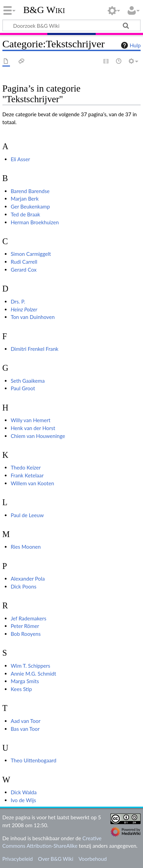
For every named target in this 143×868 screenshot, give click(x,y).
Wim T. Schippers (30, 666)
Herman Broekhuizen (35, 222)
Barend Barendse (30, 191)
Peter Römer (25, 626)
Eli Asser (20, 159)
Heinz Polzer (24, 309)
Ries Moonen (26, 547)
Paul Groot (23, 388)
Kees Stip (21, 689)
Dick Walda (24, 792)
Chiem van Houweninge (38, 436)
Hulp (130, 45)
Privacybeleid (18, 859)
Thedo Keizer (26, 467)
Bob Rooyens (26, 634)
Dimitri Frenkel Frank (34, 349)
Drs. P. (18, 301)
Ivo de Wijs (23, 800)
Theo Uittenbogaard (33, 760)
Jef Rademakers (28, 618)
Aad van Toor (26, 721)
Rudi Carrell (24, 262)
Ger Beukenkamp (30, 206)
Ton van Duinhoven (33, 317)
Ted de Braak (25, 214)
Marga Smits (25, 681)
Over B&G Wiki (56, 859)
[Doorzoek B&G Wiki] (71, 25)
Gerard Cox (23, 270)
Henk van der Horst (33, 428)
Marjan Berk (25, 199)
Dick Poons (23, 586)
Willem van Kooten (32, 483)
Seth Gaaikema (28, 381)
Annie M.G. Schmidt (33, 674)
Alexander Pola (28, 579)
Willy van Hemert (31, 420)
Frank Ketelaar (27, 475)
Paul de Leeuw (27, 515)
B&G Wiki (44, 10)
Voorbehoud (93, 859)
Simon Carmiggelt (31, 254)
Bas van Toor (25, 729)
